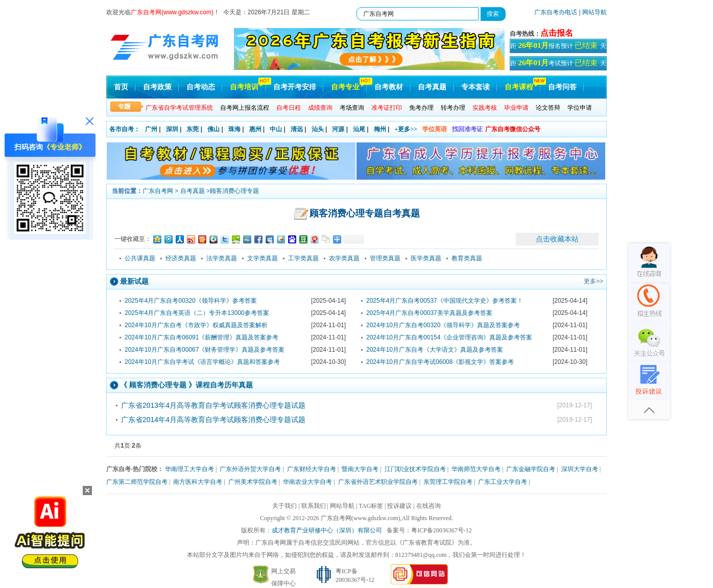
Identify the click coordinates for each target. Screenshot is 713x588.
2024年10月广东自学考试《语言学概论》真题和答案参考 (202, 362)
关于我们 (284, 506)
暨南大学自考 (360, 469)
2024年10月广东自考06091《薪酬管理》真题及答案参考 (201, 337)
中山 (276, 129)
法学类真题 (222, 258)
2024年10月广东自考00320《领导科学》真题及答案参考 (443, 325)
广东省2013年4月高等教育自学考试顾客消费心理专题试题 (213, 405)
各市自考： (125, 129)
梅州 (380, 129)
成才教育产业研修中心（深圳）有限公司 (327, 530)
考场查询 (352, 108)
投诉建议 (399, 506)
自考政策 (157, 87)
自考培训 (244, 87)
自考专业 (345, 87)
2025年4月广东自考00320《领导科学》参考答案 (191, 301)
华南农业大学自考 (307, 482)
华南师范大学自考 (476, 469)
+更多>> (406, 129)
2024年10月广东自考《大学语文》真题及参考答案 (435, 350)
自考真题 (432, 87)
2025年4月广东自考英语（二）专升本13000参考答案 (197, 313)
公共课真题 (140, 258)
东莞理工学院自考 (448, 482)
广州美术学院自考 (253, 482)
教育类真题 (467, 258)
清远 (297, 129)
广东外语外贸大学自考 (250, 469)
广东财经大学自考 (312, 469)
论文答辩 (548, 108)
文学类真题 (263, 258)
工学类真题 (303, 258)
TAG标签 (371, 506)
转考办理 (453, 108)
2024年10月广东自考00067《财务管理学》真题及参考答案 (205, 350)
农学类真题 (344, 258)
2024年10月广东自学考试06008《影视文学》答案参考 (440, 362)
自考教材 (389, 87)
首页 (121, 87)
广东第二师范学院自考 (137, 482)
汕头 (318, 129)
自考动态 (201, 87)
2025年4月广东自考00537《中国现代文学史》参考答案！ (445, 301)
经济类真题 (181, 258)
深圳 (172, 129)
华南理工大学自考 (189, 469)
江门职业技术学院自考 (415, 469)
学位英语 (435, 129)
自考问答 (562, 87)
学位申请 (580, 108)
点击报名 (557, 33)
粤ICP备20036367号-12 (442, 530)
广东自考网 (158, 191)
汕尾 (359, 129)
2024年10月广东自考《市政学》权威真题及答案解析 (196, 325)
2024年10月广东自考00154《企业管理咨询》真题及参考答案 (449, 337)
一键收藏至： (133, 239)
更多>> (593, 281)
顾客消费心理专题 (234, 191)
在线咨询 (429, 506)
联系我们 (314, 506)
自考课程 (519, 87)
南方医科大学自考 (198, 482)
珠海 (234, 129)
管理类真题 (385, 258)
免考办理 (421, 108)
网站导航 (595, 12)
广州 (151, 129)
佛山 (213, 129)
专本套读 (476, 87)
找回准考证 (467, 129)
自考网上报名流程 (245, 108)
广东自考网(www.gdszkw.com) (361, 518)
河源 (338, 129)
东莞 (193, 129)
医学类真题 (426, 258)
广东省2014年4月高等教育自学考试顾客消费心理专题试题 (213, 420)
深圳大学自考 (580, 469)
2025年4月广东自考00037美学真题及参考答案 (429, 313)
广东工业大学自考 (503, 482)
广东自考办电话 (556, 12)
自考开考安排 (295, 87)
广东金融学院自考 (531, 469)
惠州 (255, 129)
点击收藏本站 (557, 239)
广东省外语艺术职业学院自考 (378, 482)
